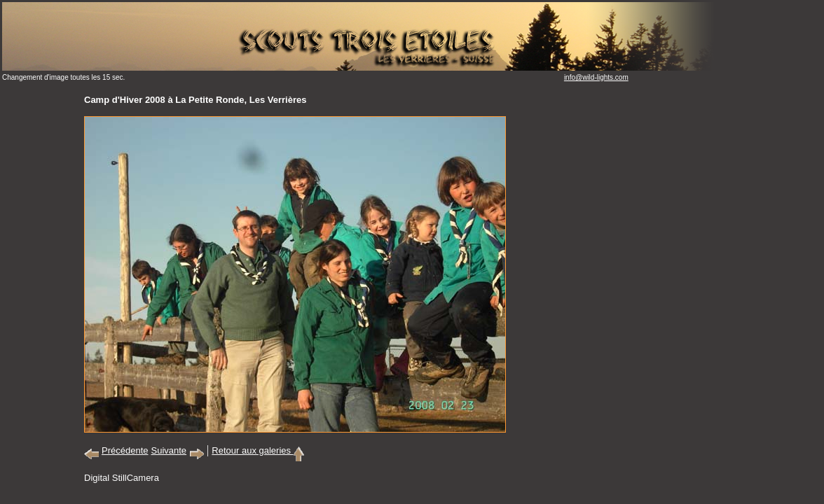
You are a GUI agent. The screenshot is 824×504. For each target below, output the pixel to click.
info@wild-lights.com (596, 77)
